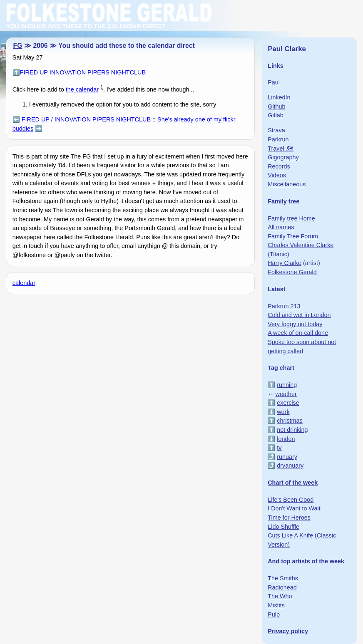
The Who (280, 596)
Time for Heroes (289, 518)
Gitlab (276, 115)
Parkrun (278, 139)
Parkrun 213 (284, 306)
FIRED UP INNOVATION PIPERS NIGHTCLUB (83, 72)
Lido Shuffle (283, 527)
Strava (276, 130)
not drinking (292, 430)
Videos (277, 175)
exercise (288, 403)
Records (279, 166)
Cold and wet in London (299, 315)
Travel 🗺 (280, 149)
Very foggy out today (295, 324)
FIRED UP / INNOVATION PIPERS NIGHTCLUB (86, 119)
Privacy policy (288, 631)
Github (276, 107)
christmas (290, 421)
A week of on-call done (298, 333)
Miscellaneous (287, 184)
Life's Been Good (291, 500)
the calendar (82, 89)
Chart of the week (293, 483)
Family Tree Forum (293, 236)
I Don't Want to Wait (294, 508)
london (286, 439)
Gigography (283, 157)
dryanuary (290, 466)
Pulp (274, 614)
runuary (287, 457)
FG (18, 46)
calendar (24, 283)
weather (286, 394)
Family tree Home (291, 218)
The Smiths (283, 578)
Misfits (276, 605)
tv (279, 448)
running (287, 385)
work (283, 412)
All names (281, 227)
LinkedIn (279, 97)
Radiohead (282, 587)
